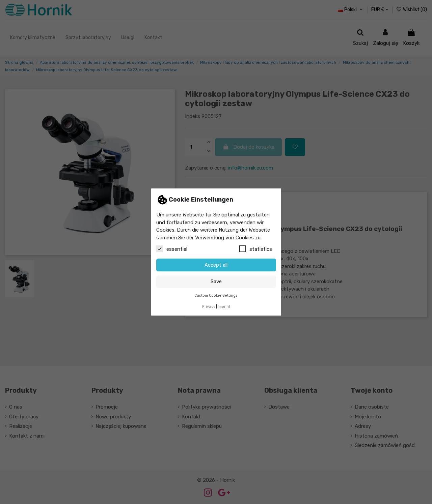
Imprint (224, 307)
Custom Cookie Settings (216, 295)
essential (172, 249)
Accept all (216, 265)
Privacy (209, 307)
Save (216, 281)
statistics (256, 249)
